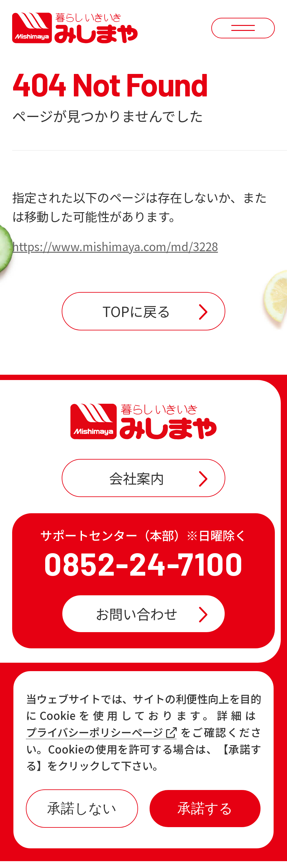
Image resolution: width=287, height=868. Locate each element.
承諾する (205, 808)
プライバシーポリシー (186, 847)
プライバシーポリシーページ (101, 732)
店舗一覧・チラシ (192, 699)
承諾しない (82, 808)
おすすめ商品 (179, 724)
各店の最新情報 (85, 749)
